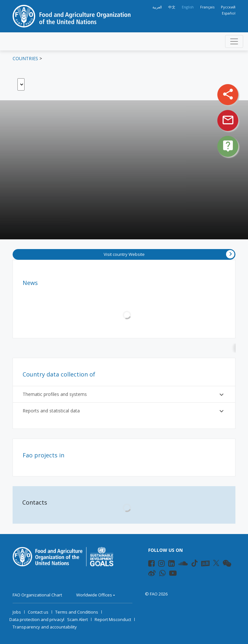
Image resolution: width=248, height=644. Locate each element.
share (228, 94)
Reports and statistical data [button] (124, 411)
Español (229, 13)
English (188, 7)
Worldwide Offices (94, 595)
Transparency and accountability (45, 627)
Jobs (17, 612)
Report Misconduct (113, 619)
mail (228, 120)
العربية (157, 7)
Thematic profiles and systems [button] (124, 395)
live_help (228, 146)
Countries (25, 58)
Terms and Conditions (77, 612)
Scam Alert (77, 619)
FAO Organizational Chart (37, 595)
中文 (172, 7)
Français (207, 7)
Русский (228, 7)
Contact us (38, 612)
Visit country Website (169, 254)
